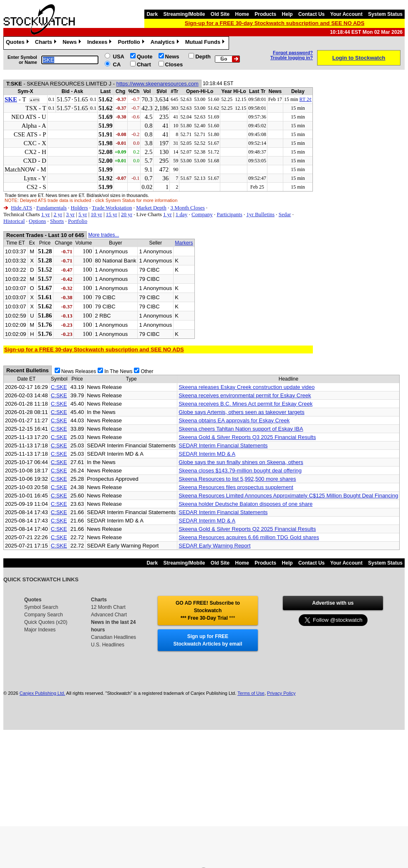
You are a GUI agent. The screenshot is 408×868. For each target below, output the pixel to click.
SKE (11, 99)
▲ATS (34, 100)
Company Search (44, 615)
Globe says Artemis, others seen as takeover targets (241, 412)
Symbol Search (41, 607)
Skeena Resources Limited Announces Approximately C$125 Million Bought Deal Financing (288, 496)
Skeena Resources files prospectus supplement (236, 487)
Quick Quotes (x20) (46, 622)
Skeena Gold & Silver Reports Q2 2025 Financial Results (247, 529)
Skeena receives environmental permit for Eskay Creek (245, 395)
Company (202, 214)
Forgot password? (293, 53)
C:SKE (59, 387)
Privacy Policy (281, 693)
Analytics (166, 43)
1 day (182, 214)
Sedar (285, 214)
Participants (229, 214)
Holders (79, 208)
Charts (47, 43)
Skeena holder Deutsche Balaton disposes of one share (246, 504)
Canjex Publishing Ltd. (42, 693)
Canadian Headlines (113, 637)
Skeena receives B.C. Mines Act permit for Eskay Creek (246, 404)
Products (265, 14)
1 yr (46, 214)
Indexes (100, 43)
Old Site (220, 14)
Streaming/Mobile (184, 14)
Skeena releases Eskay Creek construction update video (247, 387)
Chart (144, 64)
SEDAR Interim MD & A (207, 454)
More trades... (103, 235)
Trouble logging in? (292, 58)
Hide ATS (21, 208)
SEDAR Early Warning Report (214, 546)
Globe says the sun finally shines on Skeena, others (241, 462)
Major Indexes (40, 630)
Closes (174, 64)
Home (242, 14)
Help (287, 14)
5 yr (83, 214)
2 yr (58, 214)
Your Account (346, 14)
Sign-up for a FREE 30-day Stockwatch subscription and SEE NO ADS (275, 23)
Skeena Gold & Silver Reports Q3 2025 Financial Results (247, 437)
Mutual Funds (206, 43)
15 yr (112, 214)
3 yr (70, 214)
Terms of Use (251, 693)
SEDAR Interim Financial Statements (223, 445)
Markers (184, 243)
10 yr (97, 214)
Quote (145, 57)
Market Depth (151, 208)
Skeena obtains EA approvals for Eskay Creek (234, 420)
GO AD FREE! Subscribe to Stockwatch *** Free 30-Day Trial (208, 611)
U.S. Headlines (108, 645)
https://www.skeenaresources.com (157, 84)
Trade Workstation (112, 208)
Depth (203, 57)
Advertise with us (333, 603)
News (73, 43)
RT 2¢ (306, 99)
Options (37, 221)
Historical (14, 221)
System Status (385, 14)
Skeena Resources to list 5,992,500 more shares (237, 479)
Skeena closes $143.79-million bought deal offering (240, 471)
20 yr (127, 214)
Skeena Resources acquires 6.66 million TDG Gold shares (249, 537)
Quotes (18, 43)
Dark (152, 14)
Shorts (57, 221)
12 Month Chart (108, 607)
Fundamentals (52, 208)
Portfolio (132, 43)
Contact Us (311, 14)
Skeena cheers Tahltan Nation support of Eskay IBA (241, 429)
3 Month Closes (187, 208)
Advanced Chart (109, 615)
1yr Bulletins (261, 214)
